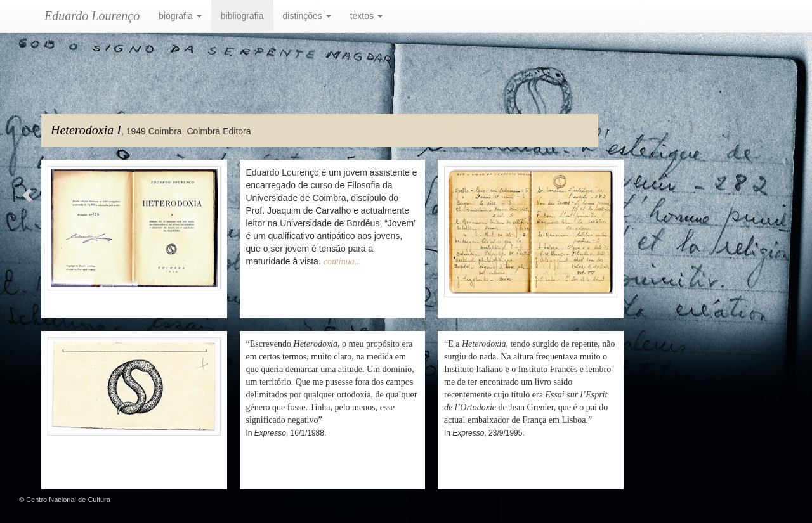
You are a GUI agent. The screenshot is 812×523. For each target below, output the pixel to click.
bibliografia (242, 16)
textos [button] (366, 16)
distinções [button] (307, 16)
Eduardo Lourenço (92, 16)
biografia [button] (180, 16)
